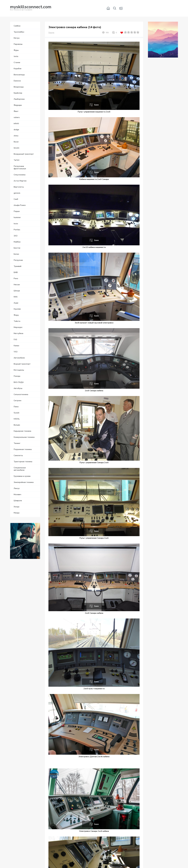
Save (96, 105)
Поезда (51, 33)
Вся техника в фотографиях (31, 8)
